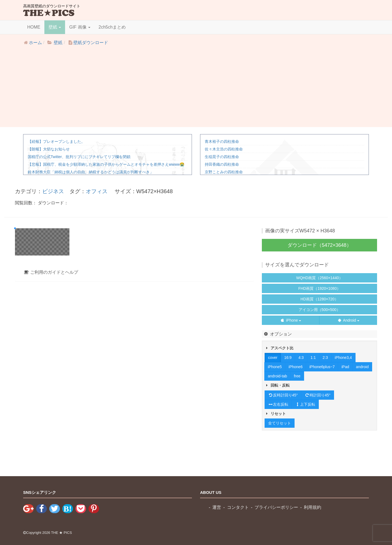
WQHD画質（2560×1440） (319, 278)
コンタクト (238, 507)
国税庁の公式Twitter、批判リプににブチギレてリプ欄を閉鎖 (79, 157)
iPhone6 (295, 367)
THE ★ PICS (62, 533)
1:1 (313, 358)
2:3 (325, 358)
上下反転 (305, 404)
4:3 (301, 358)
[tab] (134, 404)
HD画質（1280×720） (319, 299)
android (362, 367)
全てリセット (280, 423)
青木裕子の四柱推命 (222, 141)
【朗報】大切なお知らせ (49, 149)
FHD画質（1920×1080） (319, 288)
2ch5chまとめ (112, 27)
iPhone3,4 (343, 358)
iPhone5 (275, 367)
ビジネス (53, 191)
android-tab (278, 376)
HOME (34, 27)
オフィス (97, 191)
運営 (217, 507)
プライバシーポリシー (276, 507)
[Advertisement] (196, 89)
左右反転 (278, 404)
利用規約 (313, 507)
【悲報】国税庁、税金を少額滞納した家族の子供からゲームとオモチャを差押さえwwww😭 (106, 164)
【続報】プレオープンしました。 (56, 141)
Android (348, 320)
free (297, 376)
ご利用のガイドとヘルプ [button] (51, 404)
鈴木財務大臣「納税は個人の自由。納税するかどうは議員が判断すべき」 (91, 172)
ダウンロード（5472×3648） (319, 245)
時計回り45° (318, 395)
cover (273, 358)
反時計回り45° (283, 395)
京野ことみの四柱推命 (224, 172)
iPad (345, 367)
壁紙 (55, 27)
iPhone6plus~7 (322, 367)
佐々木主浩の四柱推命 (224, 149)
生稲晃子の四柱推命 (222, 157)
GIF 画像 (80, 27)
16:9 (288, 358)
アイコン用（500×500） (319, 310)
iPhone (291, 320)
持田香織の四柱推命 (222, 164)
